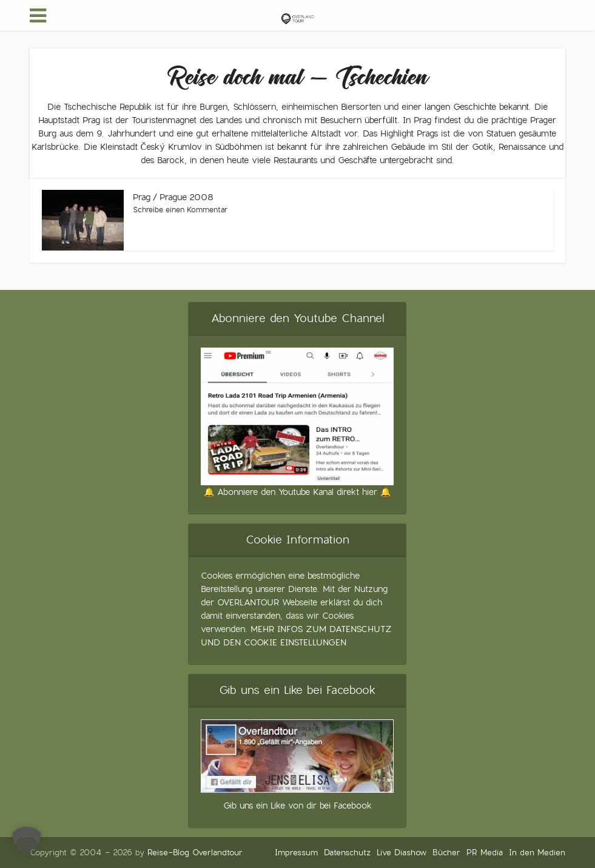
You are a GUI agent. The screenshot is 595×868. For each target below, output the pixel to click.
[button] (27, 841)
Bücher (446, 853)
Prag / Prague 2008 (173, 197)
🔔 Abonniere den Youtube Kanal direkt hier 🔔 (297, 492)
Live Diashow (402, 853)
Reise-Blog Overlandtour (195, 853)
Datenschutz (347, 853)
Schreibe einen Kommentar (180, 210)
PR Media (485, 853)
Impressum (296, 853)
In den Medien (537, 853)
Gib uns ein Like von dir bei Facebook (297, 806)
